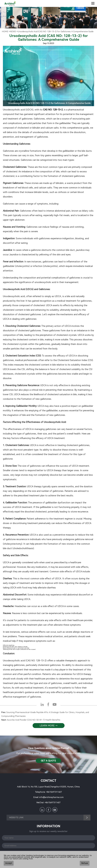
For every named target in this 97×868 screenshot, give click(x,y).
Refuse (85, 863)
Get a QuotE (48, 761)
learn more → (49, 726)
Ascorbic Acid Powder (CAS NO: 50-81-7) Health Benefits (33, 720)
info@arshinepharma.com (51, 797)
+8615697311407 (54, 792)
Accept (9, 863)
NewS (13, 32)
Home (5, 32)
